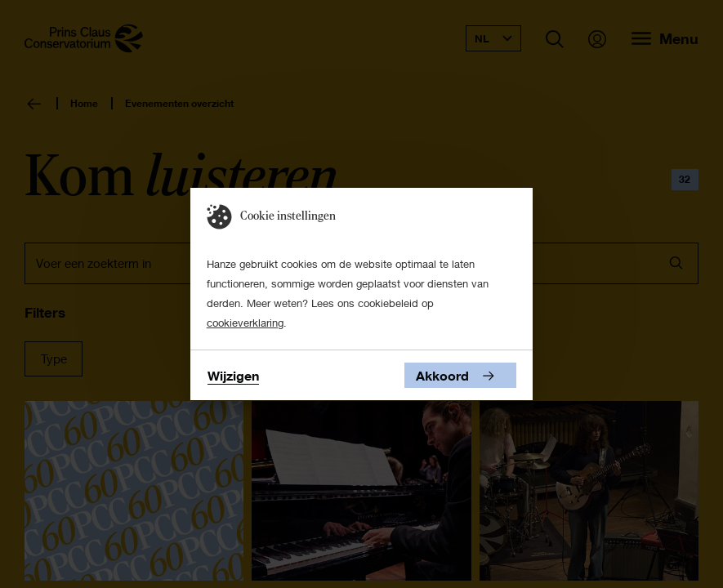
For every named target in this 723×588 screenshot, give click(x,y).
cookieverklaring (245, 323)
